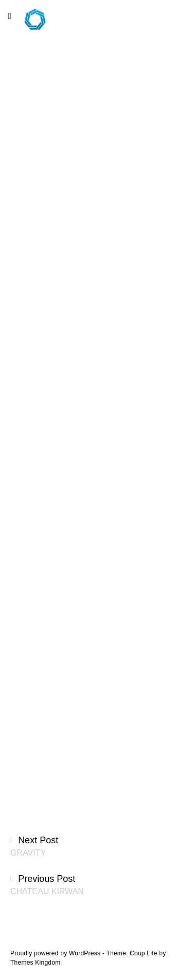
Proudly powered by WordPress (56, 953)
